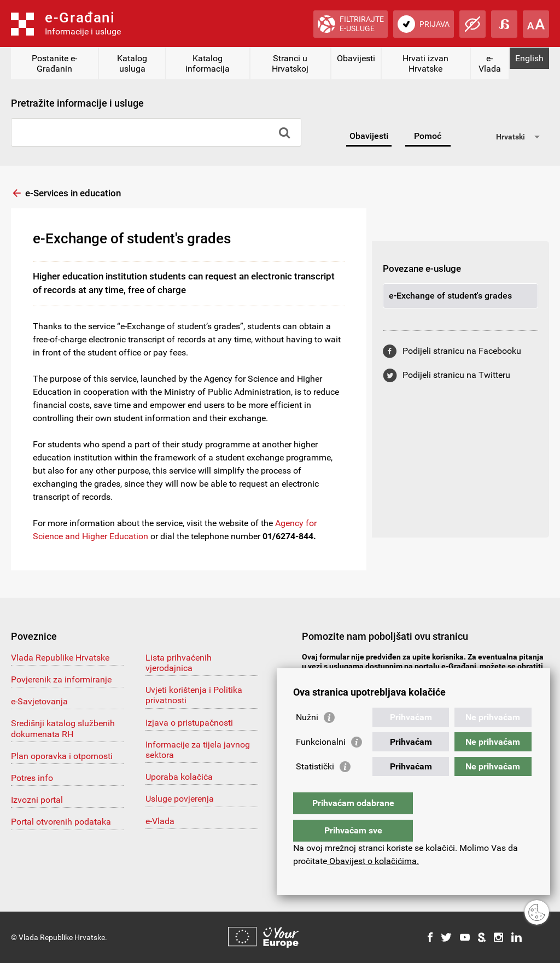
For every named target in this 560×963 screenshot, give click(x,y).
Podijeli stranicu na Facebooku (462, 351)
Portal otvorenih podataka (61, 822)
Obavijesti (356, 58)
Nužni (307, 739)
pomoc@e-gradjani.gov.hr (360, 675)
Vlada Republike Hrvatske (60, 658)
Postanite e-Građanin (54, 63)
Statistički (315, 788)
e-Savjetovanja (39, 701)
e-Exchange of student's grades (450, 296)
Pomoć (428, 136)
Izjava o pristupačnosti (189, 723)
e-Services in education (73, 193)
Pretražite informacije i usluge (77, 103)
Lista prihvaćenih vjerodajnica (179, 663)
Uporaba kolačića (179, 777)
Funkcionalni (321, 764)
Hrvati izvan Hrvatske (425, 63)
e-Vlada (490, 63)
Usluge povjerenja (180, 799)
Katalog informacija (208, 63)
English (529, 58)
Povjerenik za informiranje (61, 679)
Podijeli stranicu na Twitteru (456, 375)
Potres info (32, 778)
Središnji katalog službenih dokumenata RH (63, 728)
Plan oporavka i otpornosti (62, 756)
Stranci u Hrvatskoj (290, 63)
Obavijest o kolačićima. (373, 861)
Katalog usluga (132, 63)
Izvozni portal (37, 800)
